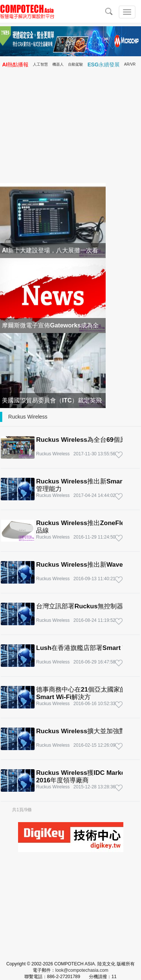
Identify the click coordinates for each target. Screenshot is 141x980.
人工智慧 (41, 64)
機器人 (58, 64)
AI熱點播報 (15, 65)
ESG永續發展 (104, 65)
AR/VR (130, 64)
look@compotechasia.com (82, 970)
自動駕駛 (76, 64)
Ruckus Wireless (28, 417)
